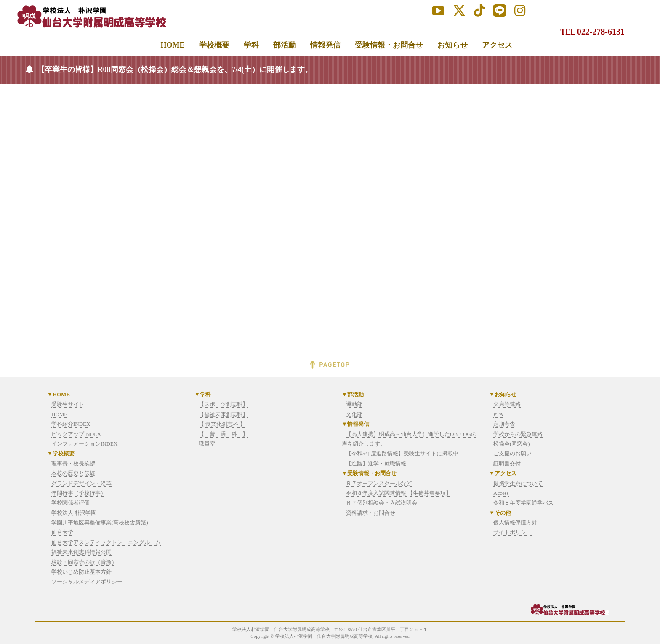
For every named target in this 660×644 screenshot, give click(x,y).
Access (501, 493)
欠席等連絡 (507, 404)
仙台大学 (62, 532)
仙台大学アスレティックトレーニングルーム (106, 542)
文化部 (354, 414)
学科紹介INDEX (71, 424)
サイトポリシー (512, 532)
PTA (498, 414)
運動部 (354, 404)
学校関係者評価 (71, 503)
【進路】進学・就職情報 (376, 464)
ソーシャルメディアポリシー (87, 581)
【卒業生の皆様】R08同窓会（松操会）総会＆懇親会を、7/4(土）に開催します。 (175, 69)
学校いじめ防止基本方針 (81, 572)
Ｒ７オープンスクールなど (379, 483)
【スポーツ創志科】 (223, 404)
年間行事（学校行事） (79, 493)
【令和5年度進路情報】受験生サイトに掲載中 (402, 453)
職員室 (207, 444)
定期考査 (504, 424)
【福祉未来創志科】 (223, 414)
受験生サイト (68, 404)
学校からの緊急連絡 (518, 434)
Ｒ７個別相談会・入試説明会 (382, 503)
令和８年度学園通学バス (523, 503)
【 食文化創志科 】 (222, 424)
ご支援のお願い (512, 453)
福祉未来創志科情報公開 (81, 552)
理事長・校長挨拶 (73, 464)
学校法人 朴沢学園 (74, 513)
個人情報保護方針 (515, 522)
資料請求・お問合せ (371, 513)
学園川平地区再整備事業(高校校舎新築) (100, 522)
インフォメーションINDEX (84, 444)
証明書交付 (507, 464)
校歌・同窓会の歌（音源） (84, 562)
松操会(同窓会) (512, 444)
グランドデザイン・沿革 (81, 483)
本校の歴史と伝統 (73, 473)
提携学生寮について (518, 483)
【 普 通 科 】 (223, 434)
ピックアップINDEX (76, 434)
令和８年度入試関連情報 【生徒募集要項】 (399, 493)
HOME (59, 414)
